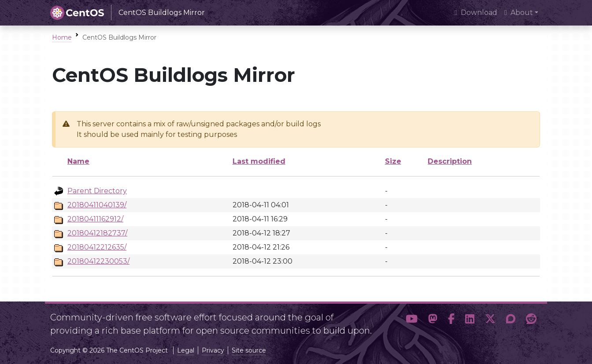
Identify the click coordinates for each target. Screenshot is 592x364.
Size (393, 161)
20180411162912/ (95, 219)
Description (450, 161)
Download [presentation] (476, 13)
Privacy (213, 350)
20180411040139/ (97, 205)
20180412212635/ (97, 247)
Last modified (259, 161)
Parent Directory (97, 191)
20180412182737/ (97, 233)
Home (62, 37)
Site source (249, 350)
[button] (412, 320)
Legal (186, 350)
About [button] (519, 13)
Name (78, 161)
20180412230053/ (98, 261)
